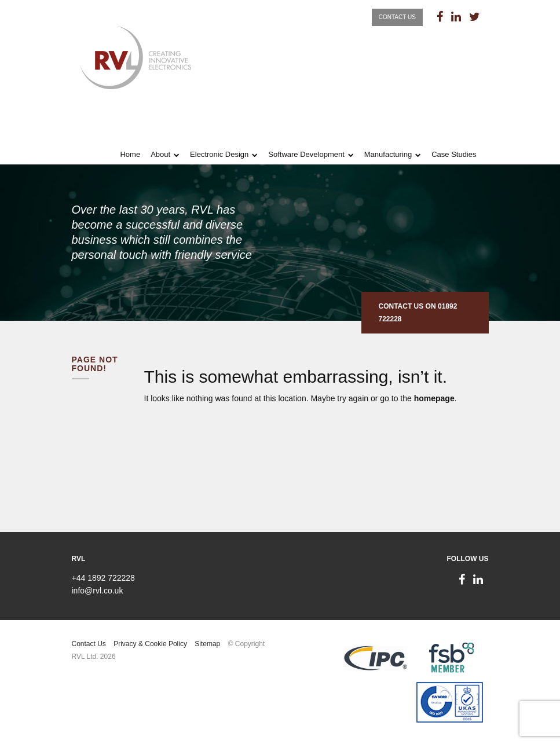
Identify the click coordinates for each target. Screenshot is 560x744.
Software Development (306, 154)
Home (130, 154)
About (160, 154)
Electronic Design (219, 154)
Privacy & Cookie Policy (150, 644)
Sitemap (207, 644)
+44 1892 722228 (103, 578)
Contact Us (397, 17)
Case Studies (454, 154)
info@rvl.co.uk (98, 591)
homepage (434, 398)
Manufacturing (388, 154)
